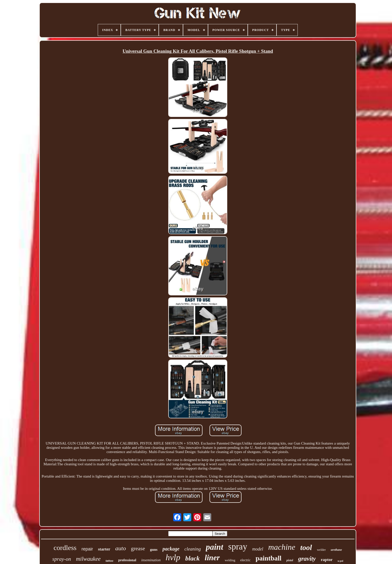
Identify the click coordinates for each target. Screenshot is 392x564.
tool (306, 547)
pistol (290, 560)
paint (214, 547)
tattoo (109, 561)
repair (87, 549)
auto (121, 548)
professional (127, 560)
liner (212, 558)
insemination (151, 560)
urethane (336, 550)
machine (282, 547)
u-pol (340, 561)
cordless (65, 548)
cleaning (193, 549)
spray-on (62, 559)
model (258, 549)
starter (104, 549)
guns (154, 550)
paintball (268, 558)
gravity (307, 559)
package (171, 549)
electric (245, 560)
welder (321, 550)
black (192, 558)
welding (230, 560)
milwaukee (88, 559)
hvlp (173, 557)
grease (138, 548)
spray (238, 547)
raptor (327, 560)
